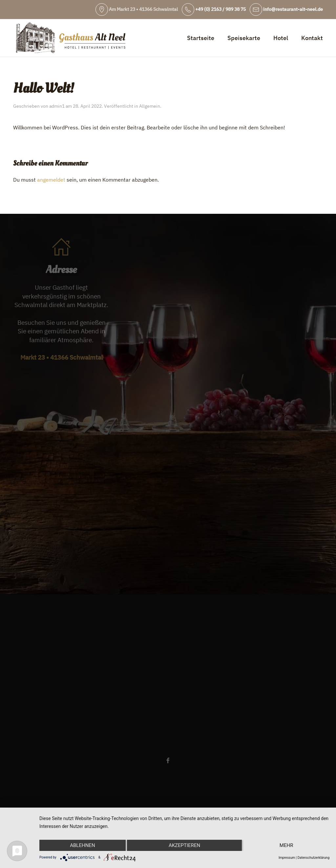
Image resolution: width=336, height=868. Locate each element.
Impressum (287, 858)
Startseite (201, 38)
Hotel (281, 38)
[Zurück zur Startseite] (71, 38)
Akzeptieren (184, 845)
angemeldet (51, 180)
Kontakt (312, 38)
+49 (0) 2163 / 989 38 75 (214, 9)
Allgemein (150, 106)
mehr (286, 845)
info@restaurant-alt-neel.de (286, 9)
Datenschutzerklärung (314, 858)
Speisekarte (244, 38)
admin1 (57, 106)
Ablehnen (82, 845)
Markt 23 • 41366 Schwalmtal (62, 357)
